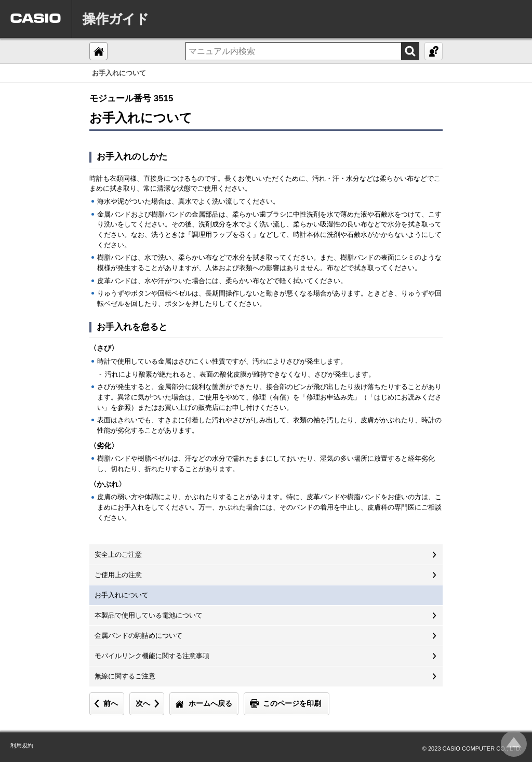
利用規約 (22, 745)
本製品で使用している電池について (149, 615)
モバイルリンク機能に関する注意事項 (152, 656)
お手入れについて (122, 595)
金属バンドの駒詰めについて (138, 636)
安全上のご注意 (118, 554)
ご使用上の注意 (118, 575)
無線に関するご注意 (125, 676)
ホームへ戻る (210, 703)
